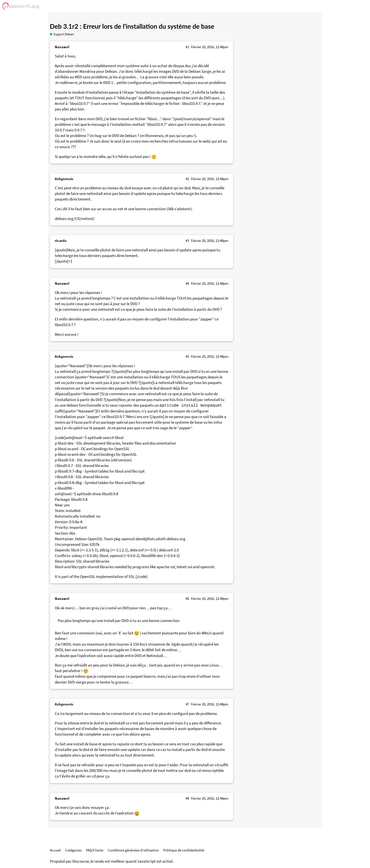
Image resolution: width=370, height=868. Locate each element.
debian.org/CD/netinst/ (75, 219)
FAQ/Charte (95, 850)
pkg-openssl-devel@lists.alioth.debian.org (150, 539)
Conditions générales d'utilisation (133, 850)
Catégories (73, 850)
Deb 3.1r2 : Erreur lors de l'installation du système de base (132, 26)
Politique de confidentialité (184, 850)
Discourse (81, 861)
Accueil (55, 850)
